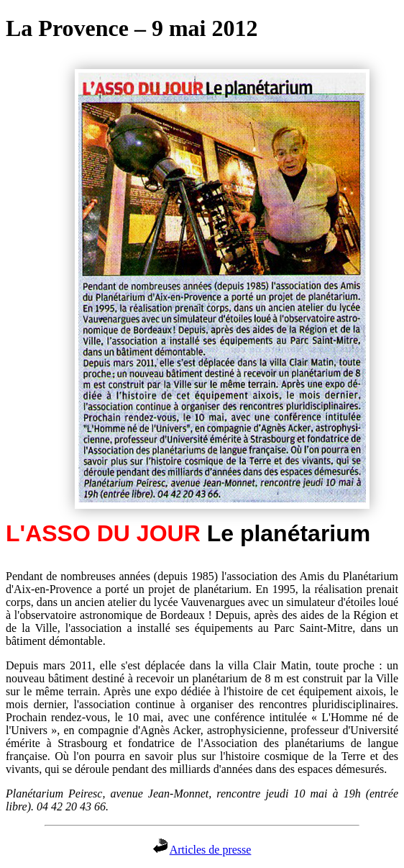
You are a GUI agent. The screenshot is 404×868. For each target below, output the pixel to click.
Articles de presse (211, 850)
